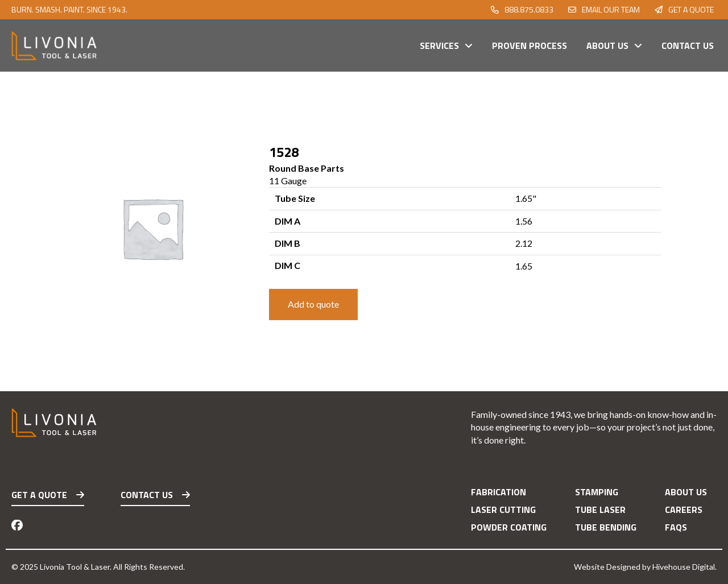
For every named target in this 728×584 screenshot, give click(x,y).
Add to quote (313, 304)
